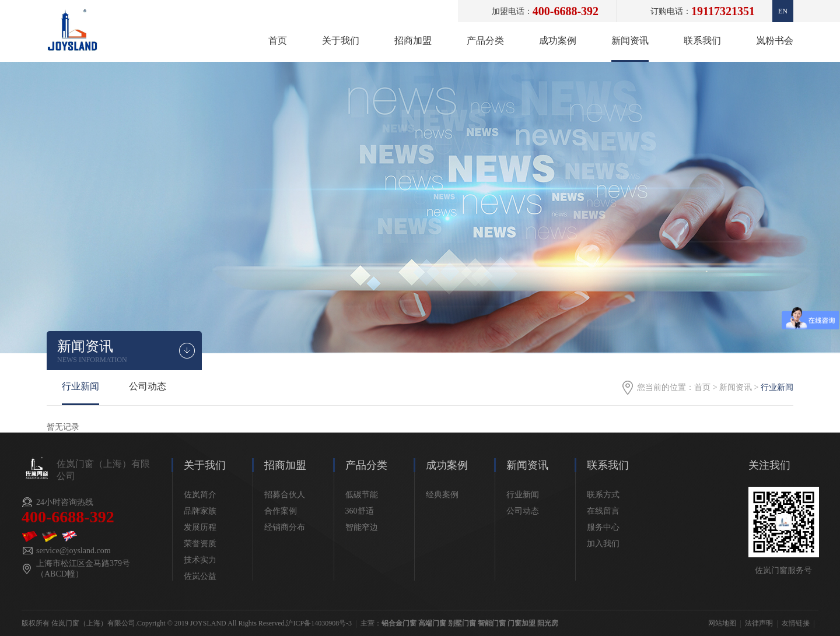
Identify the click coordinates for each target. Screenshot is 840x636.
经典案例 (442, 495)
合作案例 (281, 511)
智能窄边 (362, 527)
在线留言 (603, 511)
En (783, 11)
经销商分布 (285, 527)
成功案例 (558, 41)
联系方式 (603, 495)
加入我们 (603, 544)
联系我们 (702, 41)
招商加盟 (413, 41)
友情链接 (796, 623)
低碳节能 (362, 495)
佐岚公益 (200, 576)
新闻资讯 (630, 41)
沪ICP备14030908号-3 (319, 623)
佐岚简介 (200, 495)
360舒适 (360, 511)
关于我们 (341, 41)
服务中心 (603, 527)
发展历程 (200, 527)
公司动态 (148, 386)
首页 (278, 41)
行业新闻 (80, 386)
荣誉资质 (200, 544)
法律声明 (759, 623)
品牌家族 (200, 511)
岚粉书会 (775, 41)
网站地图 (722, 623)
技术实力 (200, 560)
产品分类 (485, 41)
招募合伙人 (285, 495)
